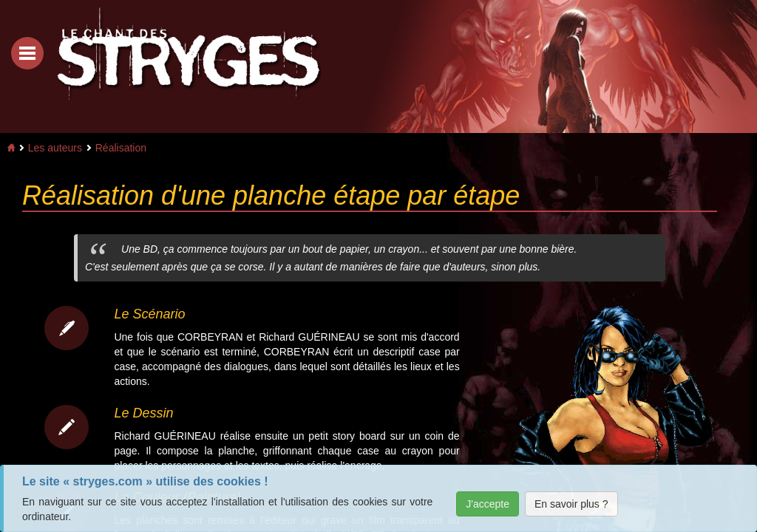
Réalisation (121, 148)
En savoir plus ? (571, 504)
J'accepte (488, 504)
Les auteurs (55, 148)
